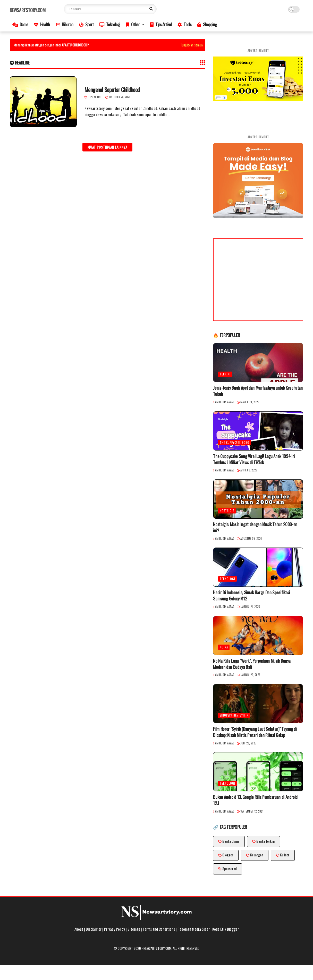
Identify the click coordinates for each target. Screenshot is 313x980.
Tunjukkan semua (192, 45)
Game (20, 24)
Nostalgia (227, 511)
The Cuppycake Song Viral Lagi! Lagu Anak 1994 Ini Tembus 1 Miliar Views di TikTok (254, 459)
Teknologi (110, 24)
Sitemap (134, 929)
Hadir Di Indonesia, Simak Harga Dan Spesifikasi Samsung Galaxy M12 (251, 596)
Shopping (207, 24)
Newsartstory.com (28, 10)
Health (42, 24)
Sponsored (230, 868)
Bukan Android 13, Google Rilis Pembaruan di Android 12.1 (255, 800)
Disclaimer (94, 929)
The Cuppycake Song (235, 443)
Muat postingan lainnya (107, 147)
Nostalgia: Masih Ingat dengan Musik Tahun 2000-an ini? (255, 527)
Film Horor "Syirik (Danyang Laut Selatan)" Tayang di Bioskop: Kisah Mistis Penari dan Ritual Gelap (255, 732)
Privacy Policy (115, 929)
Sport (86, 24)
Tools (184, 24)
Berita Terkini (265, 841)
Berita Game (231, 841)
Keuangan (257, 855)
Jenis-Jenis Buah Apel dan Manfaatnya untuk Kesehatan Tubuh (258, 391)
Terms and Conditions (159, 929)
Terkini (225, 374)
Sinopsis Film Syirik (234, 715)
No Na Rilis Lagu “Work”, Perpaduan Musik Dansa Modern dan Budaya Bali (252, 664)
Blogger (228, 855)
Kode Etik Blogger (226, 929)
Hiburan (64, 24)
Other (133, 24)
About (79, 929)
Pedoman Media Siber (194, 929)
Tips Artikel (161, 24)
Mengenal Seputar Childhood (112, 90)
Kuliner (285, 855)
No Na (224, 647)
